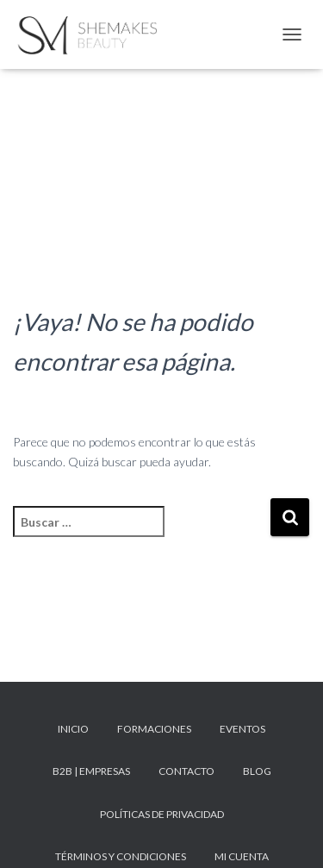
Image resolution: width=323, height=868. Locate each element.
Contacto (186, 771)
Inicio (73, 729)
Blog (257, 771)
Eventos (242, 729)
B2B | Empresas (91, 771)
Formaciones (154, 729)
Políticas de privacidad (162, 814)
